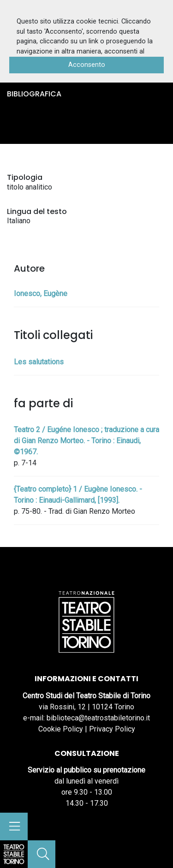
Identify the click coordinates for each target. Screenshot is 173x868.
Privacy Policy (112, 729)
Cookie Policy (61, 729)
